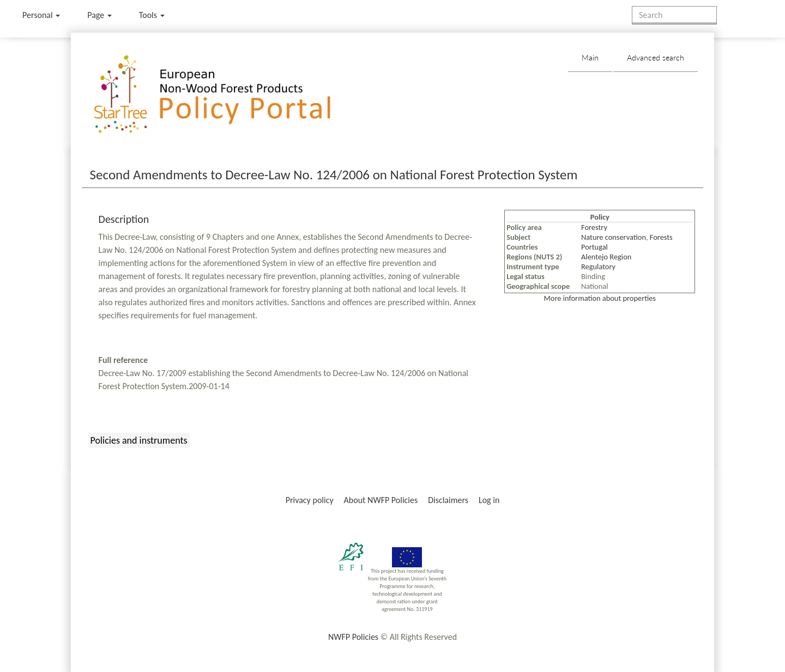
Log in (489, 500)
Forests (661, 237)
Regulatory (598, 267)
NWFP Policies (353, 637)
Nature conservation (614, 237)
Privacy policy (310, 500)
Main (590, 57)
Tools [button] (152, 15)
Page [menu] (99, 15)
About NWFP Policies (381, 500)
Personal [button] (41, 15)
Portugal (594, 247)
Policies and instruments (139, 440)
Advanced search (656, 57)
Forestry (594, 227)
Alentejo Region (606, 257)
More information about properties (600, 298)
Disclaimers (448, 500)
